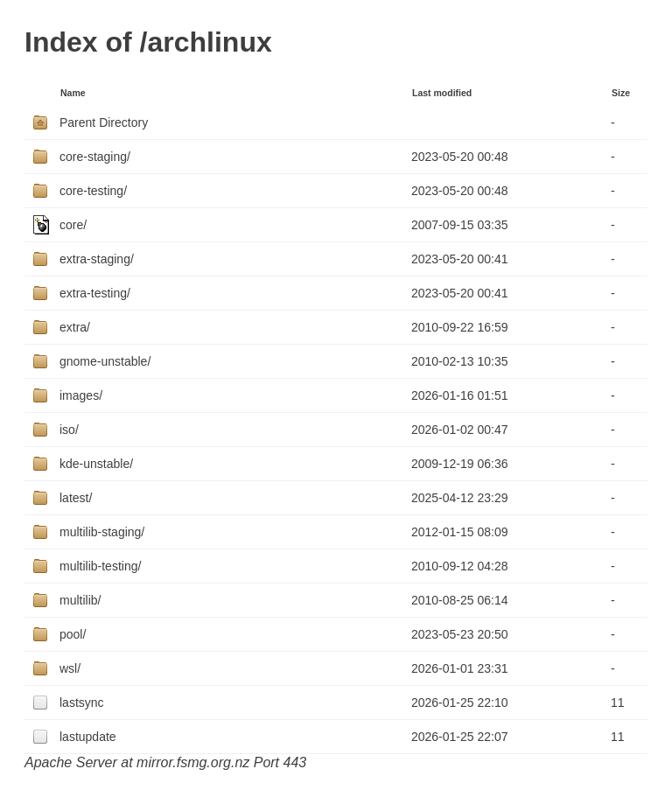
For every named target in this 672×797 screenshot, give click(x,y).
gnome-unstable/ (105, 361)
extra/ (75, 327)
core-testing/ (93, 191)
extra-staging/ (97, 259)
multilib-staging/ (102, 532)
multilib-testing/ (100, 566)
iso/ (69, 430)
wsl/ (70, 668)
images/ (81, 395)
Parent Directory (104, 122)
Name (73, 93)
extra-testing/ (95, 293)
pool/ (73, 634)
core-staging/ (95, 157)
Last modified (442, 93)
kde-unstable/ (96, 464)
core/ (73, 225)
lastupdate (88, 737)
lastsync (82, 703)
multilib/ (80, 600)
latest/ (76, 498)
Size (621, 93)
